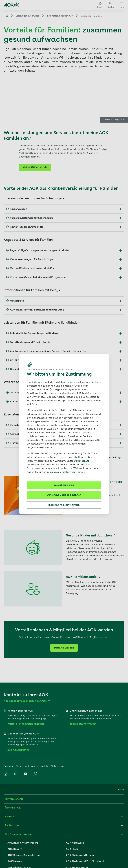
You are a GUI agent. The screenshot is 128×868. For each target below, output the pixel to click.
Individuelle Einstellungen (64, 505)
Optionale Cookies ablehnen (64, 495)
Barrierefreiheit (75, 472)
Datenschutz (82, 461)
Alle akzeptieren (64, 485)
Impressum (53, 472)
